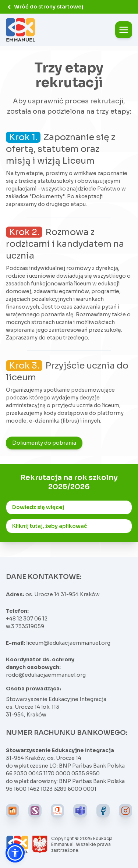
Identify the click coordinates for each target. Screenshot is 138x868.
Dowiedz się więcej (38, 507)
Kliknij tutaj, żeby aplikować (50, 526)
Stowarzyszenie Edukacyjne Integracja (56, 699)
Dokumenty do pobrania (44, 443)
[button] (15, 853)
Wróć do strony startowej (45, 7)
